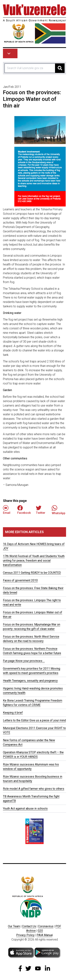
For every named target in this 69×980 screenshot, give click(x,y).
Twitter (41, 510)
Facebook (24, 510)
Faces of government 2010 (20, 580)
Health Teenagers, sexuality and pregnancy (30, 681)
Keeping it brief (13, 713)
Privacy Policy (25, 935)
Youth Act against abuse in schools (25, 809)
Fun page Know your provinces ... (24, 661)
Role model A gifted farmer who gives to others (34, 789)
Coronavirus (46, 926)
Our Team (14, 926)
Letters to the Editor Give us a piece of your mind (34, 720)
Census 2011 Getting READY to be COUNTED (32, 573)
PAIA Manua (44, 935)
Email (7, 510)
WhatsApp (59, 510)
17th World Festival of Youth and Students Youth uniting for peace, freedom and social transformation (34, 561)
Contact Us (29, 926)
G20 (40, 931)
